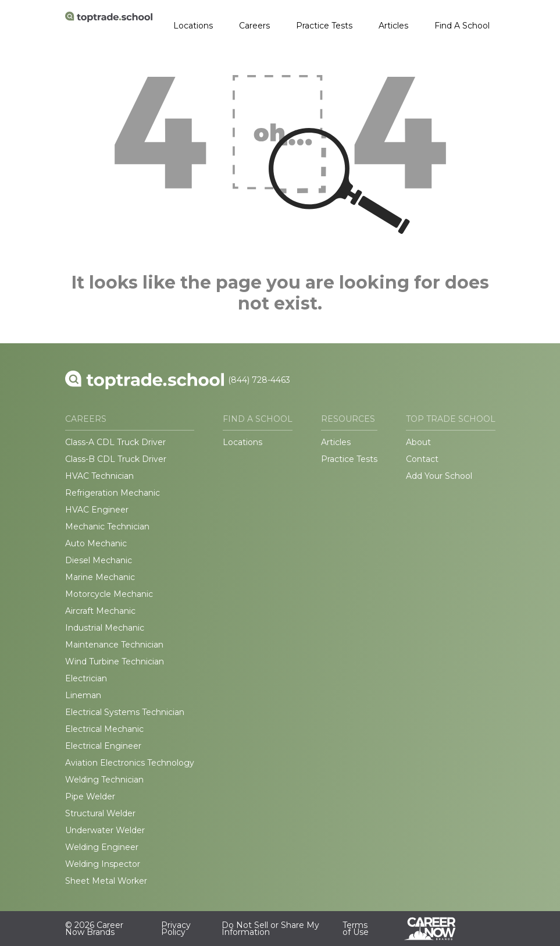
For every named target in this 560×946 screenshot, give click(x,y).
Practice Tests (324, 26)
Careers (254, 26)
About (418, 442)
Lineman (83, 695)
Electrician (86, 678)
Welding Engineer (102, 847)
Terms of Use (356, 929)
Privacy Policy (176, 929)
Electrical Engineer (103, 746)
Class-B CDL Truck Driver (116, 459)
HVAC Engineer (97, 510)
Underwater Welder (105, 830)
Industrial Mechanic (105, 628)
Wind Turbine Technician (115, 662)
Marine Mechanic (100, 577)
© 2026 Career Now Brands (94, 929)
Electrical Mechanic (104, 729)
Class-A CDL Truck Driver (115, 442)
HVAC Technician (99, 476)
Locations (193, 26)
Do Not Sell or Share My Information (270, 929)
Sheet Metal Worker (106, 881)
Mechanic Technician (107, 527)
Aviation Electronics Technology (130, 763)
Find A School (462, 26)
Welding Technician (104, 780)
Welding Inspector (103, 864)
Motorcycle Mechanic (109, 594)
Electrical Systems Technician (125, 712)
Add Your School (439, 476)
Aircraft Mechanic (100, 611)
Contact (422, 459)
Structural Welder (100, 813)
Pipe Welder (90, 796)
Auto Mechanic (96, 543)
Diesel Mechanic (99, 560)
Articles (393, 26)
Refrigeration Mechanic (113, 493)
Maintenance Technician (114, 645)
